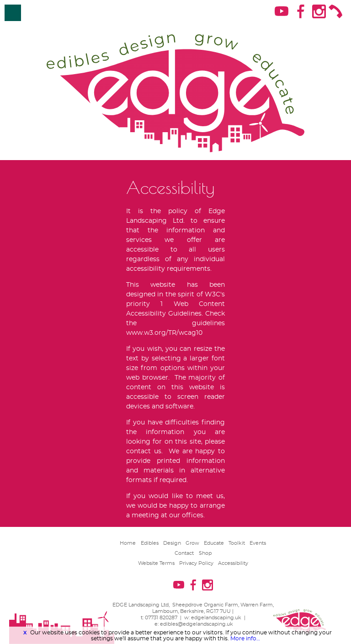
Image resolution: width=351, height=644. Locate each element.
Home (128, 543)
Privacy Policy (196, 563)
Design (172, 543)
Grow (192, 543)
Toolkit (237, 543)
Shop (205, 553)
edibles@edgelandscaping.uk (197, 624)
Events (258, 543)
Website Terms (156, 563)
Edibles (150, 543)
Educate (214, 543)
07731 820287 (161, 618)
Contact (184, 553)
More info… (245, 639)
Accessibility (233, 563)
